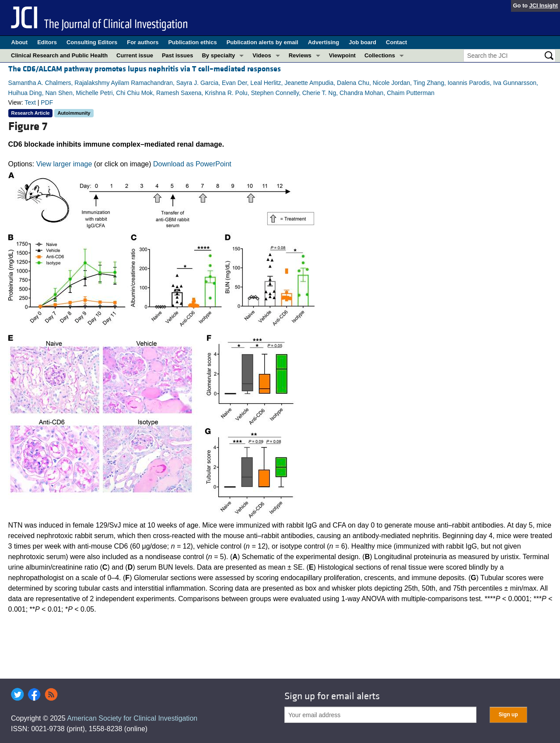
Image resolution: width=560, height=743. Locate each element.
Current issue (135, 55)
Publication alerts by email (262, 42)
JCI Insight (544, 5)
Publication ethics (192, 42)
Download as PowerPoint (192, 164)
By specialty (218, 55)
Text (30, 102)
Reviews (300, 55)
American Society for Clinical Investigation (132, 718)
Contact (396, 42)
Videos (262, 55)
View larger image (64, 164)
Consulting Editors (92, 42)
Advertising (324, 42)
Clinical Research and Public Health (59, 55)
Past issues (178, 55)
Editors (47, 42)
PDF (47, 102)
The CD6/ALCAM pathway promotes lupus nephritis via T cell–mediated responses (145, 69)
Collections (380, 55)
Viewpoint (342, 55)
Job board (362, 42)
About (20, 42)
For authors (143, 42)
